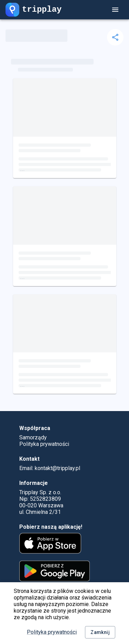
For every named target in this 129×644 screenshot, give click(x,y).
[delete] (115, 37)
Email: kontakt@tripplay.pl (50, 468)
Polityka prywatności (52, 632)
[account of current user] (115, 10)
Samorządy (33, 437)
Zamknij (100, 632)
